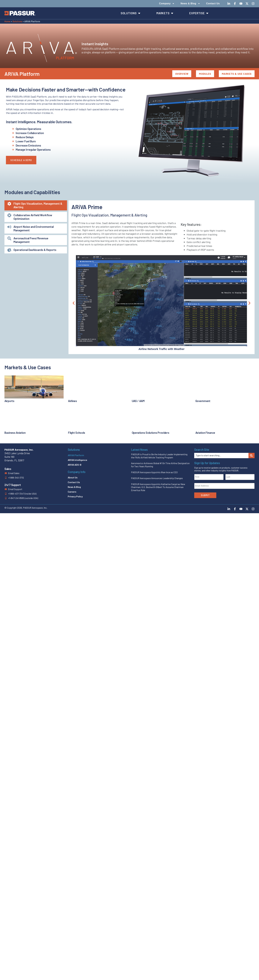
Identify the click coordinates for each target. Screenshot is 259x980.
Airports (9, 401)
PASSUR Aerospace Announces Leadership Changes (157, 478)
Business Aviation (15, 433)
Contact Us (213, 3)
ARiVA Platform (76, 455)
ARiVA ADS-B (75, 465)
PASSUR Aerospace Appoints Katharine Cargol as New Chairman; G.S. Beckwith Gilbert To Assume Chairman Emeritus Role (158, 487)
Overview (182, 74)
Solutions (17, 21)
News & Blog (190, 4)
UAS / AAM (138, 401)
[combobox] (221, 456)
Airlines (72, 401)
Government (203, 401)
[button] (74, 303)
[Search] (252, 456)
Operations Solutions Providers (151, 433)
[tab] (36, 205)
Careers (72, 492)
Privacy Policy (75, 496)
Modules (205, 74)
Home (7, 21)
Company (167, 4)
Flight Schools (77, 433)
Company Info (77, 472)
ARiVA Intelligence (77, 460)
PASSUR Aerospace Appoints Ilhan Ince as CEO (154, 472)
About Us (73, 477)
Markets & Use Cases (237, 74)
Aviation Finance (205, 433)
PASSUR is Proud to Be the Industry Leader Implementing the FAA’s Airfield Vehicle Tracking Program (159, 456)
